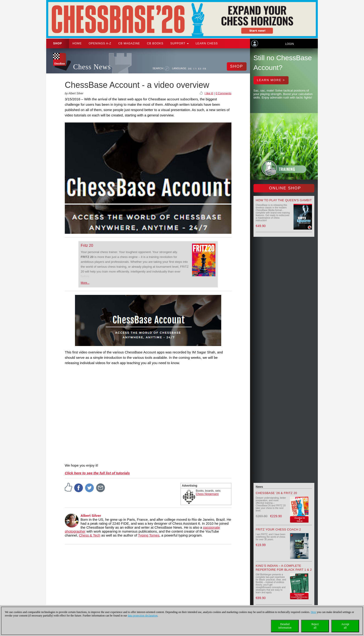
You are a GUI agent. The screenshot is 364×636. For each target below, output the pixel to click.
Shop (58, 43)
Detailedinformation (285, 626)
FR (204, 69)
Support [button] (180, 43)
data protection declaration (143, 616)
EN (195, 69)
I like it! (209, 93)
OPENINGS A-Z (100, 43)
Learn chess (207, 43)
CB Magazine (129, 43)
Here (313, 612)
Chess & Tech (90, 535)
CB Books (155, 43)
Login (289, 44)
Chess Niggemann (207, 494)
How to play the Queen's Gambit (284, 200)
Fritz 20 (87, 246)
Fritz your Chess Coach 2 (278, 529)
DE (190, 69)
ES (200, 69)
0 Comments (223, 93)
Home (77, 43)
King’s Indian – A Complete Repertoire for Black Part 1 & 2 (284, 568)
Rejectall (315, 626)
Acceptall (345, 626)
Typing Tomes (149, 535)
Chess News (92, 67)
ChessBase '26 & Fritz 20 (276, 493)
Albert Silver (91, 516)
